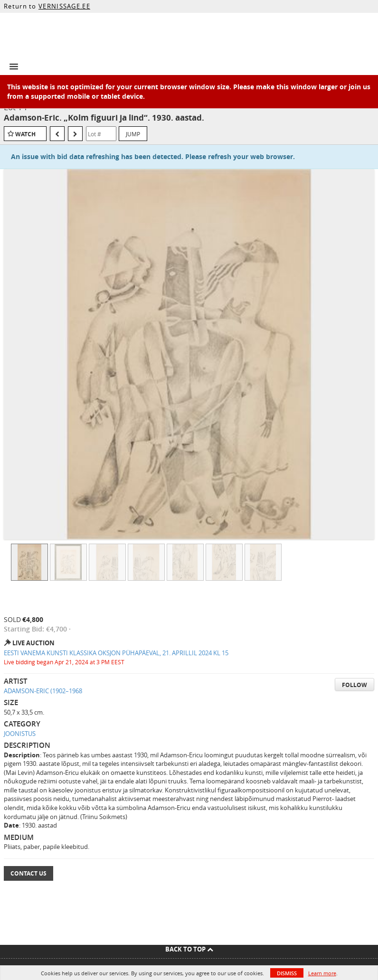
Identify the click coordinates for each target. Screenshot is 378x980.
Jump (133, 134)
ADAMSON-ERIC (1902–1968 (43, 691)
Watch (25, 134)
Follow (354, 685)
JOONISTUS (20, 734)
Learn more (322, 973)
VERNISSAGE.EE (64, 6)
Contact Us (28, 873)
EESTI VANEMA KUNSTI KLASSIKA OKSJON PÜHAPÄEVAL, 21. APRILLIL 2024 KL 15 (116, 653)
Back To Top (189, 949)
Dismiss (287, 973)
